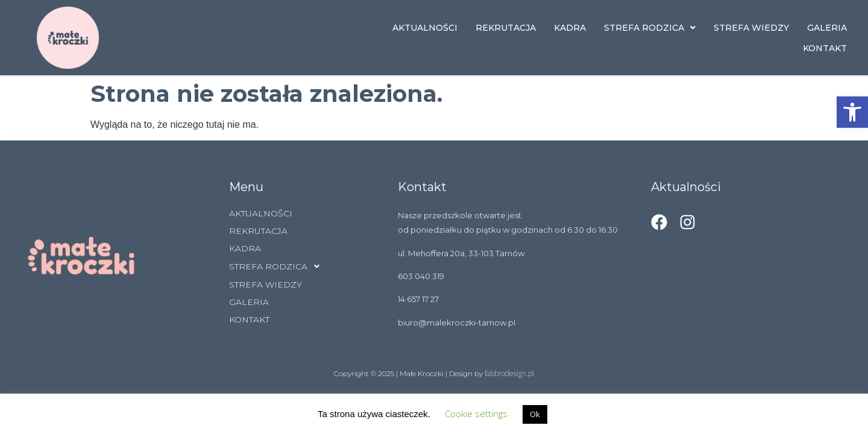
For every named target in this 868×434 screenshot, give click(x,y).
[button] (852, 112)
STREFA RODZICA (650, 28)
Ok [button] (535, 414)
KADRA (570, 28)
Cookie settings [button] (476, 414)
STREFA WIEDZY (751, 28)
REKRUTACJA (506, 28)
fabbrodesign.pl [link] (509, 373)
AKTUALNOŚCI (425, 28)
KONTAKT (825, 48)
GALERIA (827, 28)
